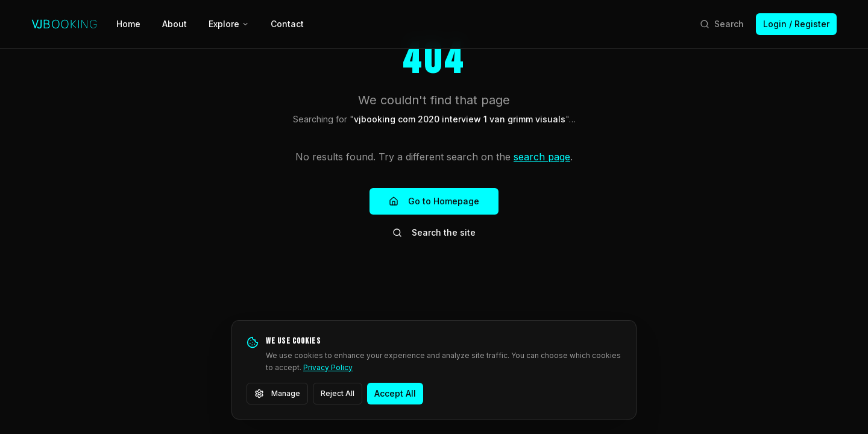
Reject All (338, 393)
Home (128, 24)
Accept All (395, 393)
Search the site (434, 232)
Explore (229, 24)
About (175, 24)
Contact (287, 24)
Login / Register (796, 24)
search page (542, 157)
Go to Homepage (434, 201)
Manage (277, 394)
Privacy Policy (328, 367)
